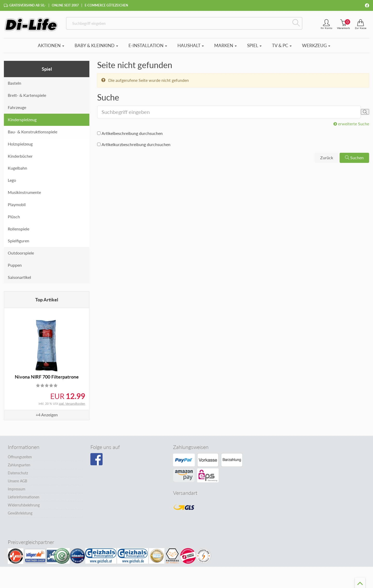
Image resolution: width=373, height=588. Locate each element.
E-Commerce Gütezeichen (106, 5)
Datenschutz (18, 473)
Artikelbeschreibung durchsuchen (132, 133)
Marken (225, 45)
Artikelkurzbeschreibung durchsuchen (136, 144)
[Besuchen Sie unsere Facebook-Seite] (96, 459)
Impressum (17, 489)
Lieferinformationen (24, 497)
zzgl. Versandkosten (72, 404)
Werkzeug (316, 45)
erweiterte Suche (351, 124)
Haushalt (191, 45)
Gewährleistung (20, 513)
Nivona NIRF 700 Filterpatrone (47, 377)
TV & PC (282, 45)
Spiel (254, 45)
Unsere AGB (17, 481)
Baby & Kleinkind (96, 45)
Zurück (327, 158)
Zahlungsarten (19, 465)
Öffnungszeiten (20, 457)
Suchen (354, 158)
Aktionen (51, 45)
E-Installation (148, 45)
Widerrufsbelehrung (24, 505)
